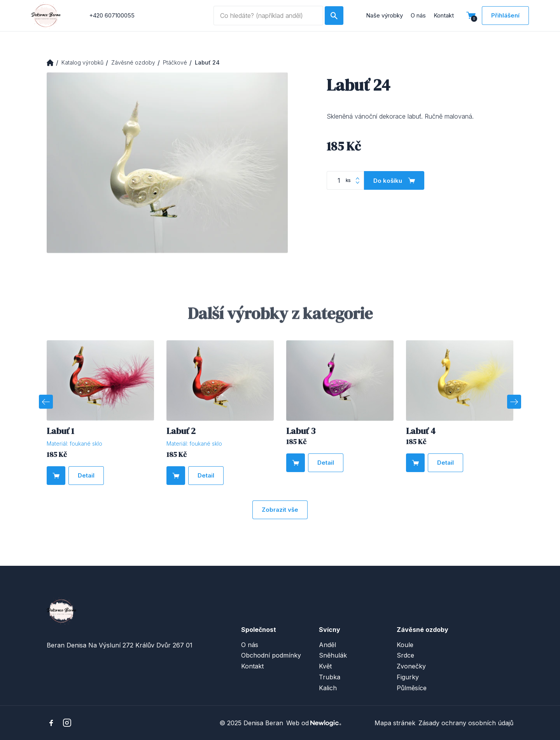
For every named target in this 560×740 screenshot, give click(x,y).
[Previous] (46, 402)
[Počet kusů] (345, 180)
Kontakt (444, 15)
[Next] (514, 402)
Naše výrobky (384, 15)
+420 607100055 (112, 15)
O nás (418, 15)
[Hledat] (334, 16)
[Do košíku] (394, 180)
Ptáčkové (175, 62)
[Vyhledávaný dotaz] (268, 16)
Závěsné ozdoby (133, 62)
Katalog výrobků (82, 62)
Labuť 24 (207, 62)
